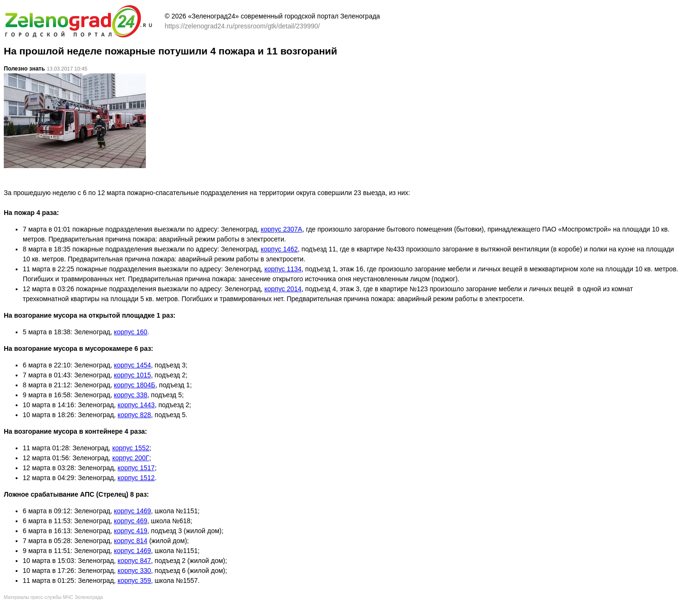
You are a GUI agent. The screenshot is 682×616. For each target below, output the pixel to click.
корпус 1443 (136, 405)
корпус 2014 (283, 289)
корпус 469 (131, 521)
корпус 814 (131, 541)
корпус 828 (134, 415)
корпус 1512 (136, 478)
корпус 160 (131, 332)
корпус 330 (134, 571)
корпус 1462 (279, 249)
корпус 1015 (133, 375)
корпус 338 (131, 395)
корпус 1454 (133, 365)
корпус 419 (131, 531)
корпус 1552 (131, 448)
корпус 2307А (281, 229)
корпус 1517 (136, 468)
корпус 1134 (283, 269)
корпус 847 (134, 561)
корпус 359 (134, 580)
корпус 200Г (131, 458)
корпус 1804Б (135, 385)
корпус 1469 (133, 511)
